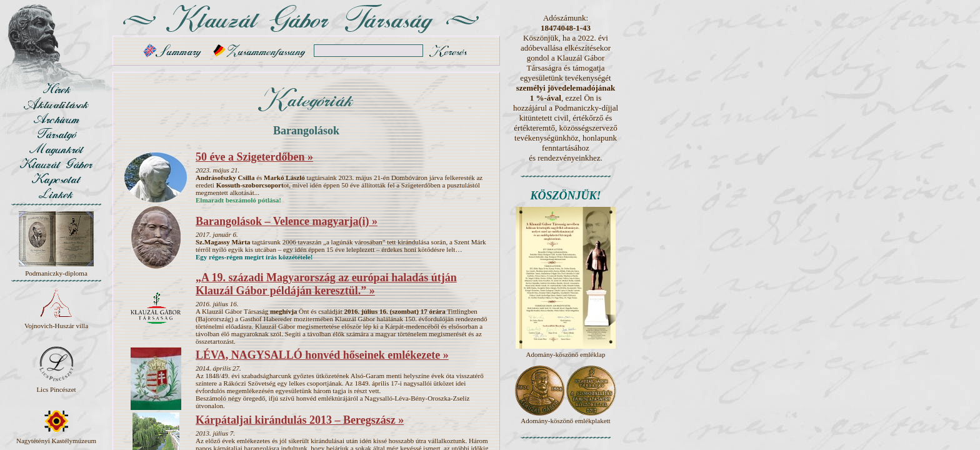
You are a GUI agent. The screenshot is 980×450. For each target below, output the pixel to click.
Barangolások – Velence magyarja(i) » (287, 221)
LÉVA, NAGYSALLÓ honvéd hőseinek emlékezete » (322, 355)
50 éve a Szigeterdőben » (254, 157)
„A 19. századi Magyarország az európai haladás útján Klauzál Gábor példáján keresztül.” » (326, 284)
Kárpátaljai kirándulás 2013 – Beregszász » (300, 420)
